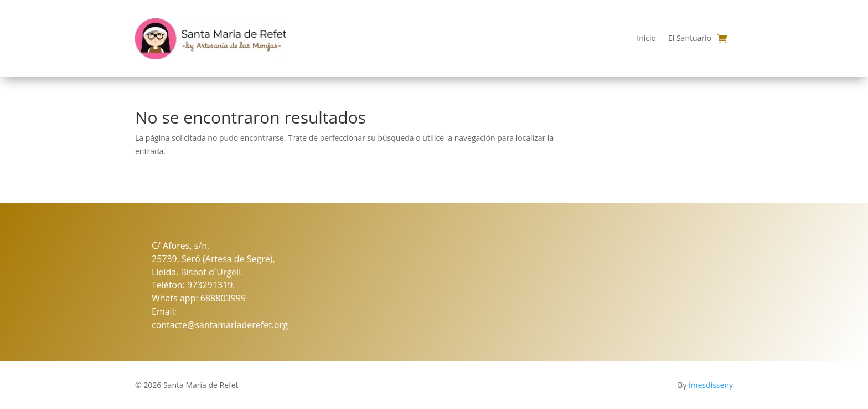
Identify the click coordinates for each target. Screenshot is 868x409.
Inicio (646, 38)
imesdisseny (711, 385)
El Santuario (690, 38)
